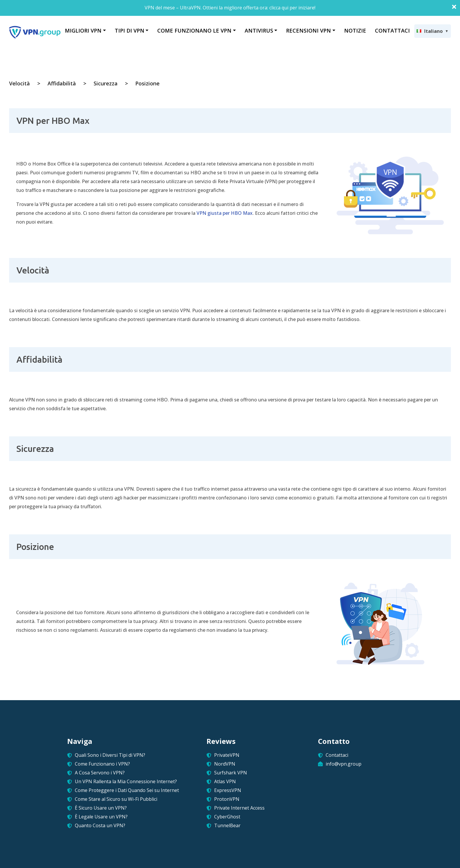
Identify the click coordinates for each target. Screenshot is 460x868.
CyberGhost (227, 817)
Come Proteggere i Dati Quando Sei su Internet (127, 790)
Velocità (20, 83)
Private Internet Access (239, 808)
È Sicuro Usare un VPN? (101, 808)
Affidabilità (62, 83)
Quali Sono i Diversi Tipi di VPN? (110, 755)
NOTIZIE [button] (355, 31)
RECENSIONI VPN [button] (308, 31)
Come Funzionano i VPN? (102, 764)
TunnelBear (227, 825)
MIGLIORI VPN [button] (83, 31)
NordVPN (225, 764)
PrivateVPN (227, 755)
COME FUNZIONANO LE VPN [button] (194, 31)
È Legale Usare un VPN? (101, 817)
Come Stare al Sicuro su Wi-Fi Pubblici (116, 799)
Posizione (147, 83)
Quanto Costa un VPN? (100, 825)
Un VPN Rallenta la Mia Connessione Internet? (126, 781)
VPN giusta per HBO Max (225, 213)
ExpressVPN (228, 790)
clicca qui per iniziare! (292, 8)
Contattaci (337, 755)
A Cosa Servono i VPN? (100, 773)
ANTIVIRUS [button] (259, 31)
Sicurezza (106, 83)
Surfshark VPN (231, 773)
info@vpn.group (344, 764)
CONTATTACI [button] (392, 31)
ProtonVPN (227, 799)
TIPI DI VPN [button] (130, 31)
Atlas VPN (225, 781)
